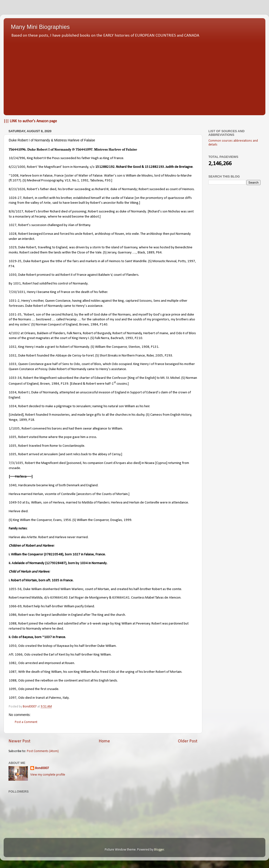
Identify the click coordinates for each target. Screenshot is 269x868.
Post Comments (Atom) (43, 751)
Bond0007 (42, 768)
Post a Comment (26, 722)
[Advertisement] (134, 75)
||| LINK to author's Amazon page (30, 121)
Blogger (159, 850)
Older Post (188, 741)
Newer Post (20, 741)
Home (104, 741)
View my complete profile (48, 775)
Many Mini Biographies (40, 27)
